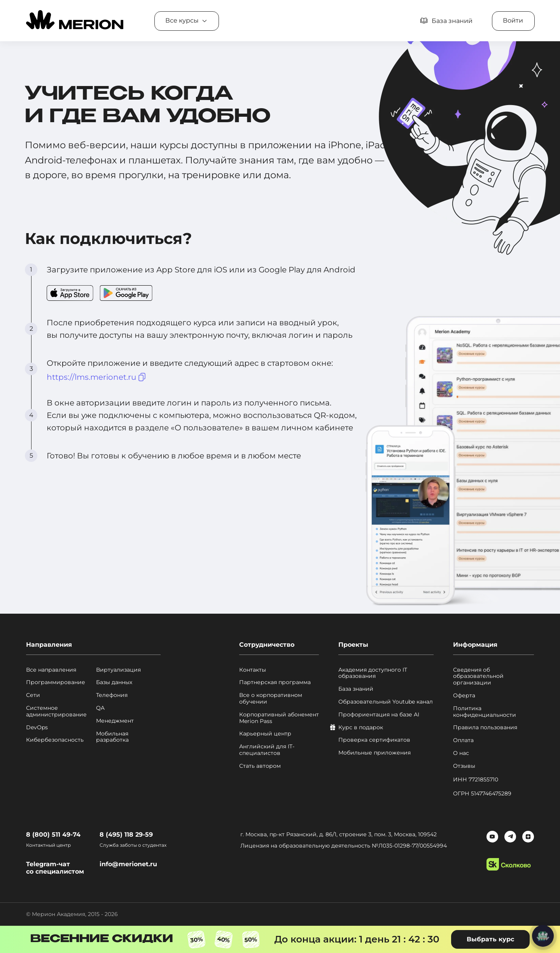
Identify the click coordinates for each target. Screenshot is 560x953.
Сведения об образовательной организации (478, 676)
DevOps (37, 727)
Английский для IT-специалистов (267, 750)
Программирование (56, 682)
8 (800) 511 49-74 (53, 835)
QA (100, 708)
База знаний (356, 689)
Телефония (112, 695)
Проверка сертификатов (374, 740)
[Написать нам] (543, 936)
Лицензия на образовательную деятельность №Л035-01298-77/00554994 (344, 846)
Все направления (51, 670)
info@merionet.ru (128, 864)
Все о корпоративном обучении (271, 699)
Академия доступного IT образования (373, 673)
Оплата (463, 740)
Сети (33, 695)
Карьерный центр (265, 734)
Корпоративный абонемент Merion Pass (279, 718)
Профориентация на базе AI (379, 715)
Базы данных (114, 682)
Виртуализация (118, 670)
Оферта (464, 696)
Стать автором (260, 766)
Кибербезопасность (55, 740)
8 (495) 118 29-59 (126, 835)
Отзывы (464, 766)
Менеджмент (115, 721)
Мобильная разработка (112, 737)
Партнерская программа (275, 682)
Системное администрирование (56, 711)
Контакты (253, 670)
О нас (461, 753)
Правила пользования (485, 727)
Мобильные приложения (374, 753)
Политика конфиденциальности (485, 712)
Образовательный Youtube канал (386, 702)
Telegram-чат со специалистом (55, 868)
